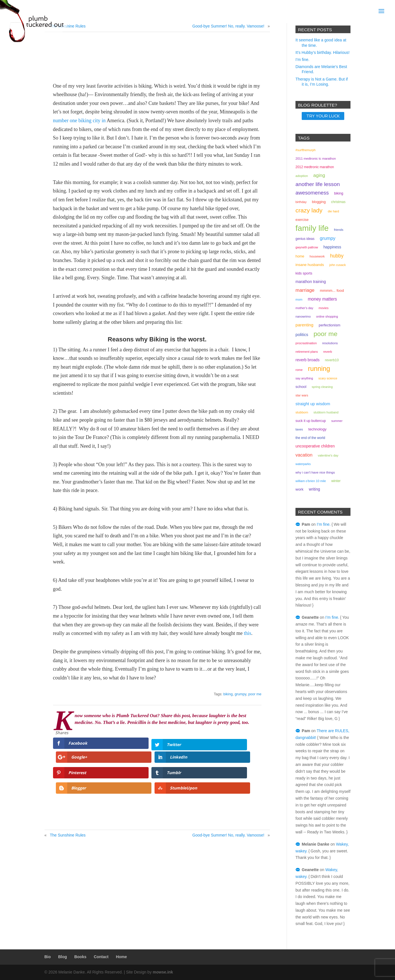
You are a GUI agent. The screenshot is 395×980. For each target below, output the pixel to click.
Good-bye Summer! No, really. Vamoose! (228, 26)
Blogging (319, 202)
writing (314, 489)
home (300, 256)
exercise (302, 220)
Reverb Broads (308, 360)
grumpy (240, 694)
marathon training (311, 282)
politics (302, 335)
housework (317, 256)
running (319, 369)
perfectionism (329, 325)
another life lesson (318, 184)
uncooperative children (315, 446)
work (299, 489)
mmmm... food (332, 291)
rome (299, 370)
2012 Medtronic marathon (315, 167)
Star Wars (302, 395)
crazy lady (309, 210)
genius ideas (305, 239)
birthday (301, 202)
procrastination (306, 343)
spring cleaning (322, 387)
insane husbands (310, 265)
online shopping (327, 316)
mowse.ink (163, 972)
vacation (304, 455)
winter (336, 481)
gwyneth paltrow (307, 247)
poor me (255, 694)
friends (339, 230)
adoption (302, 176)
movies (324, 308)
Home (122, 957)
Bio (48, 957)
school (301, 387)
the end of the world (310, 438)
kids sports (304, 273)
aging (319, 175)
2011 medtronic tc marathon (316, 159)
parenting (304, 325)
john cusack (337, 265)
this (248, 633)
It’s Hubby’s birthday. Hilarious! (323, 52)
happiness (332, 247)
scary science (328, 378)
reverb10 (332, 360)
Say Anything (304, 378)
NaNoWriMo (303, 316)
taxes (299, 429)
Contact (101, 957)
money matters (322, 299)
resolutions (330, 343)
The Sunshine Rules (68, 806)
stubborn (302, 412)
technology (317, 429)
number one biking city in (79, 121)
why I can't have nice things (315, 472)
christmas (338, 202)
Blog (63, 957)
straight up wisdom (313, 404)
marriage (305, 290)
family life (312, 228)
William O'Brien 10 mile (311, 481)
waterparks (303, 464)
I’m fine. (302, 60)
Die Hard (333, 211)
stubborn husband (326, 412)
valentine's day (328, 455)
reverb (328, 352)
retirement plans (307, 352)
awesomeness (312, 193)
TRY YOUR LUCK (323, 116)
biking (228, 694)
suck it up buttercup (311, 421)
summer (337, 421)
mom (299, 299)
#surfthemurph (306, 150)
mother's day (304, 308)
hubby (337, 256)
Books (80, 957)
